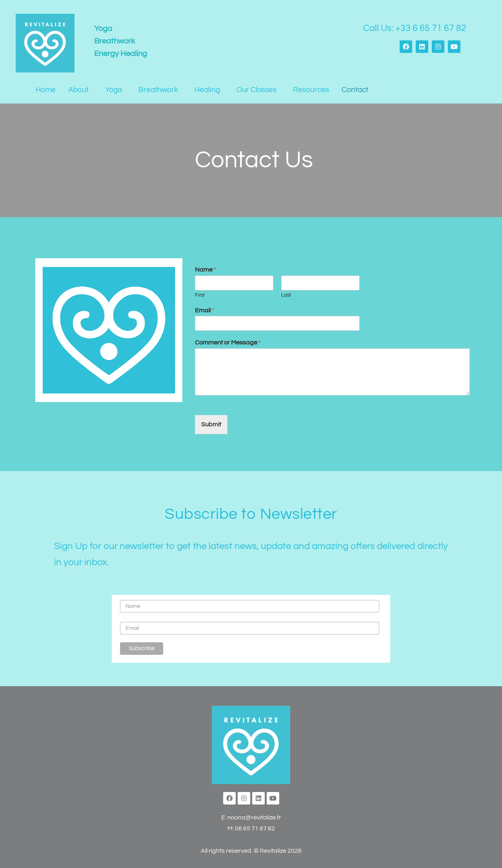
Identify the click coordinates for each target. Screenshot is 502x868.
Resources (311, 90)
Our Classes (256, 90)
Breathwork (158, 90)
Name (206, 270)
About (78, 90)
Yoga (114, 90)
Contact (355, 90)
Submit (211, 424)
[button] (80, 90)
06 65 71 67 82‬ (255, 828)
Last (286, 295)
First (200, 295)
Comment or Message (228, 342)
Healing (207, 90)
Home (46, 90)
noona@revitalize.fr (254, 817)
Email (205, 310)
